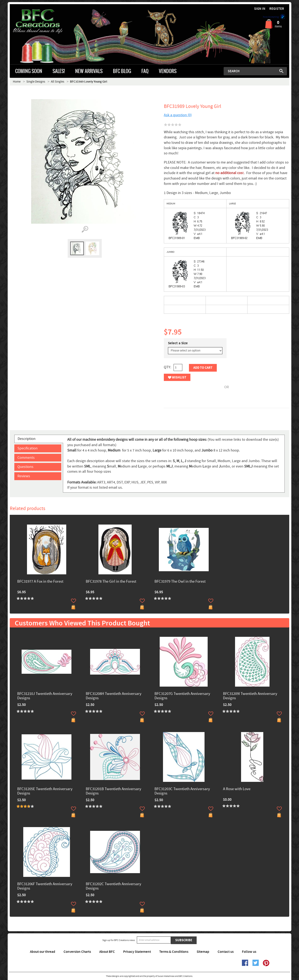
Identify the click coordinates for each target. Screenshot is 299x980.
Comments (26, 458)
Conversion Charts (77, 952)
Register (277, 9)
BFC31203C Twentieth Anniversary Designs (182, 791)
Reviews (24, 476)
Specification (28, 448)
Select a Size (178, 343)
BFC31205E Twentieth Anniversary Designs (45, 791)
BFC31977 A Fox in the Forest (40, 582)
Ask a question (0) (178, 115)
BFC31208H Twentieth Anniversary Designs (114, 696)
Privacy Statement (137, 952)
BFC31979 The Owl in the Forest (180, 582)
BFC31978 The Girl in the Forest (111, 582)
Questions (25, 467)
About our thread (43, 952)
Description (27, 439)
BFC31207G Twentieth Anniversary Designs (182, 696)
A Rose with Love (237, 789)
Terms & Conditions (174, 952)
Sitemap (203, 952)
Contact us (226, 952)
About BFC (107, 952)
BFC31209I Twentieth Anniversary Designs (250, 696)
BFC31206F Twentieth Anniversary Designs (45, 886)
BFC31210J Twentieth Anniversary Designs (45, 696)
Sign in (260, 9)
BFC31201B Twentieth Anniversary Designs (113, 791)
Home (17, 82)
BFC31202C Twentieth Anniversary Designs (113, 886)
